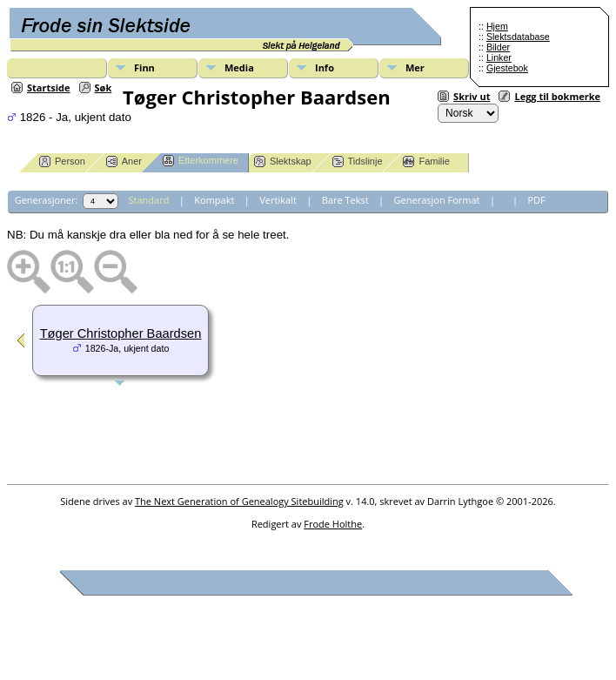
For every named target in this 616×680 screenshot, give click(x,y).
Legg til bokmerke (557, 96)
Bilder (498, 47)
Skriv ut (472, 96)
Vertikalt (278, 200)
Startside (49, 88)
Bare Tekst (345, 200)
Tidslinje (358, 162)
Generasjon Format (437, 200)
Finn (144, 67)
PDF (536, 200)
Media (239, 67)
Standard (149, 200)
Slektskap (283, 162)
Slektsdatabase (518, 37)
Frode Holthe (333, 524)
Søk (104, 88)
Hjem (497, 26)
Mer (415, 67)
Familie (426, 162)
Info (325, 67)
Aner (124, 162)
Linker (499, 57)
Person (62, 162)
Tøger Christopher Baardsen (121, 333)
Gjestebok (507, 68)
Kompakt (214, 200)
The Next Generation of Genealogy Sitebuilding (239, 501)
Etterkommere (201, 161)
